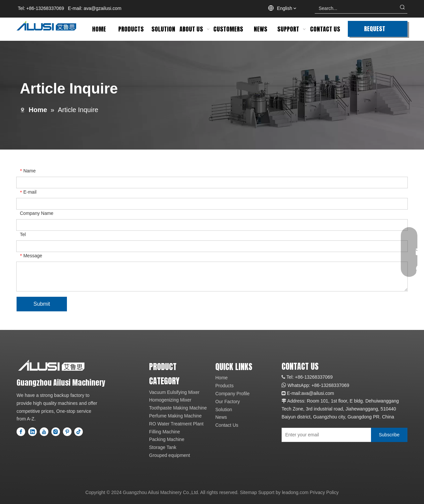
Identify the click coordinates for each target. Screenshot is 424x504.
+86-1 (317, 385)
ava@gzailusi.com (103, 8)
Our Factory (228, 402)
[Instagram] (56, 432)
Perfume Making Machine (175, 416)
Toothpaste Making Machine (178, 408)
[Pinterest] (67, 432)
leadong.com (295, 492)
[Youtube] (44, 432)
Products (224, 386)
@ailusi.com (321, 393)
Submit (42, 304)
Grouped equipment (170, 455)
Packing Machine (167, 439)
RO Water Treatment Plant (176, 424)
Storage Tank (163, 447)
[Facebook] (21, 432)
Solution (224, 409)
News (221, 417)
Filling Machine (164, 432)
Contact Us (227, 425)
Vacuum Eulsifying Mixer (174, 392)
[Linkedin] (32, 432)
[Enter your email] (325, 435)
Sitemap (248, 492)
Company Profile (233, 394)
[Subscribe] (389, 435)
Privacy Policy (324, 492)
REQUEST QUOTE (375, 31)
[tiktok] (79, 432)
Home (221, 378)
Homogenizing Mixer (170, 400)
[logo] (51, 365)
